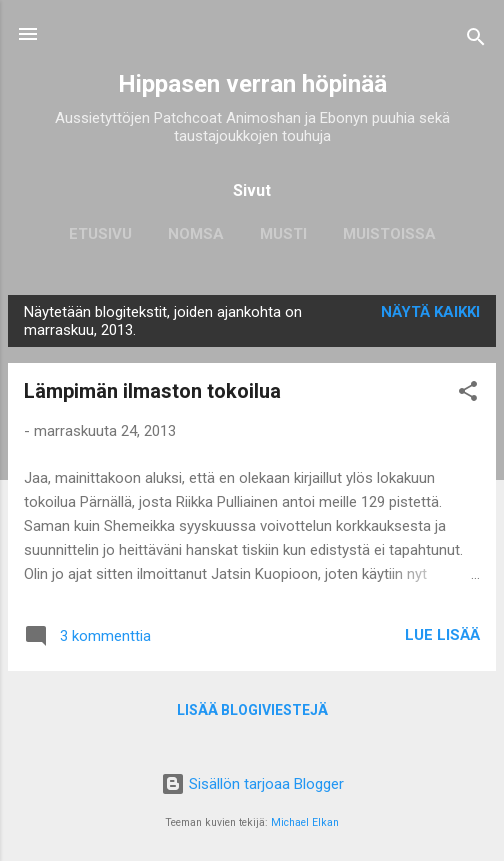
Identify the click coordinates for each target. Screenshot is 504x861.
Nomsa (196, 234)
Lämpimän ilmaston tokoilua (152, 391)
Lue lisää (442, 635)
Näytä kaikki (430, 312)
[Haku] (476, 40)
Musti (283, 234)
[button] (468, 394)
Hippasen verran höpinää (252, 84)
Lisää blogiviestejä (252, 710)
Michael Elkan (305, 822)
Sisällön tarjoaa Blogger (252, 784)
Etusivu (100, 234)
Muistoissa (389, 234)
